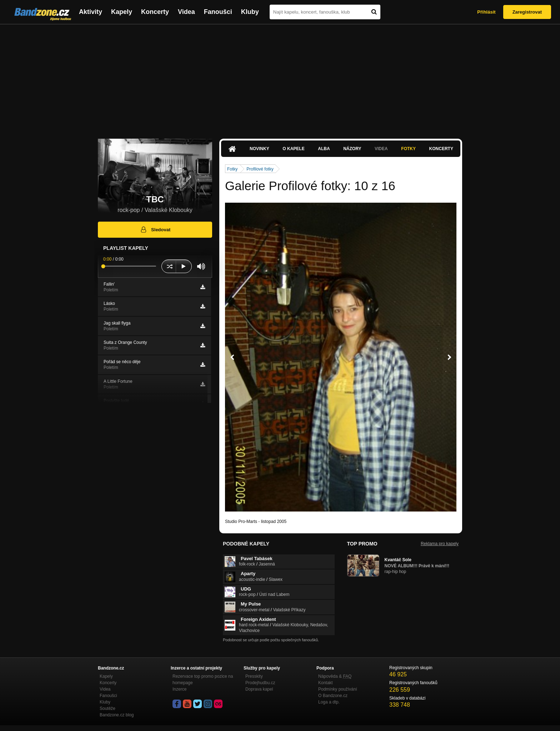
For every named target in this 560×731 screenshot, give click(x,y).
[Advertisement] (280, 78)
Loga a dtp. (329, 702)
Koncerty (155, 12)
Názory (352, 149)
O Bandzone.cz (333, 696)
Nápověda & (335, 676)
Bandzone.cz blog (117, 715)
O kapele (293, 149)
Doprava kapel (259, 689)
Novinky (259, 149)
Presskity (254, 676)
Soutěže (107, 708)
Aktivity (91, 12)
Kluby (250, 12)
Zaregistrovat (527, 12)
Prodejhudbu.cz (260, 683)
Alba (324, 149)
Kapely (122, 12)
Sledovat (155, 229)
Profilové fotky (260, 169)
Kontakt (326, 683)
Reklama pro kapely (440, 544)
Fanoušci (218, 12)
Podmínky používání (338, 689)
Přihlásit (486, 12)
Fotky (408, 149)
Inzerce (179, 689)
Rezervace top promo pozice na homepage (203, 680)
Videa (186, 12)
